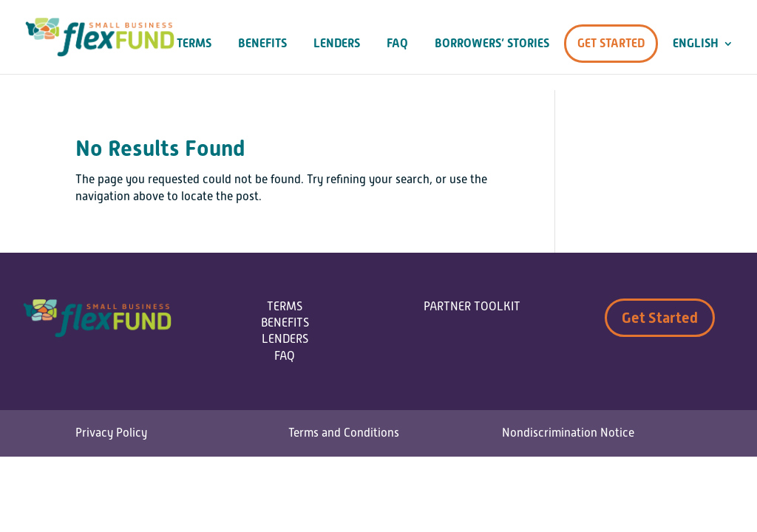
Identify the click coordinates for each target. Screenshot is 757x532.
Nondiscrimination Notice (568, 433)
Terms (194, 44)
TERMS (285, 307)
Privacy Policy (111, 433)
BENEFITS (285, 323)
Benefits (262, 44)
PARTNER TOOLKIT (472, 307)
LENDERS (285, 339)
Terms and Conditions (344, 433)
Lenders (337, 44)
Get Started (611, 43)
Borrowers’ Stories (492, 44)
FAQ (397, 44)
